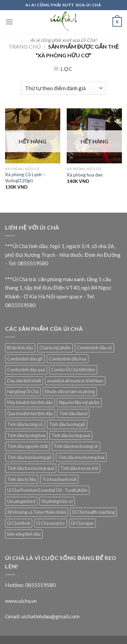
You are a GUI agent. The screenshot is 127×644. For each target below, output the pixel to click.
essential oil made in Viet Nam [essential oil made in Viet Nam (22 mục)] (75, 381)
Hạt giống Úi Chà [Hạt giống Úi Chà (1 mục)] (23, 392)
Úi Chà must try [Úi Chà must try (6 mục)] (51, 523)
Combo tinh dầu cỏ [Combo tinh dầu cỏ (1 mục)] (94, 348)
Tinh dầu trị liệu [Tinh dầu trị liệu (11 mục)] (22, 479)
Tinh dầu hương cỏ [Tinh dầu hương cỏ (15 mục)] (25, 424)
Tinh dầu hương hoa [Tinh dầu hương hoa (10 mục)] (26, 435)
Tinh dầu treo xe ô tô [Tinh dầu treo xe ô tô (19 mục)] (79, 468)
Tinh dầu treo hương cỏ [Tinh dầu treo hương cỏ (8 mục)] (76, 446)
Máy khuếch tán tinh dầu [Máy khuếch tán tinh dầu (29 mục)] (30, 402)
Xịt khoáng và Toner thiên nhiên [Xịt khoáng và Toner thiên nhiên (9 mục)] (37, 512)
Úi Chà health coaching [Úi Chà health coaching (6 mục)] (93, 512)
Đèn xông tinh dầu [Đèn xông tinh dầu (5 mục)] (24, 534)
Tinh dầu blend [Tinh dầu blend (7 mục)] (73, 413)
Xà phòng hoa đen (85, 175)
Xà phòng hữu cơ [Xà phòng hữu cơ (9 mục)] (57, 501)
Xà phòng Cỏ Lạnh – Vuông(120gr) (25, 178)
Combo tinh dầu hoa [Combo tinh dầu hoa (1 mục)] (68, 359)
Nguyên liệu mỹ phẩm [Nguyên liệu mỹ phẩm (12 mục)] (79, 402)
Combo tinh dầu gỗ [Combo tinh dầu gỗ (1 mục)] (25, 359)
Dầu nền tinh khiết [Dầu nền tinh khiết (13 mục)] (24, 381)
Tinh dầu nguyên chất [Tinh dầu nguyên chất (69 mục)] (27, 446)
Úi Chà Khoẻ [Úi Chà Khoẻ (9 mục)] (19, 523)
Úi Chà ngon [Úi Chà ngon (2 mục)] (82, 523)
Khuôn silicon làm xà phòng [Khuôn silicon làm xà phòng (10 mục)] (70, 392)
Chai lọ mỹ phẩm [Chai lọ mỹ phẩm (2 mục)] (55, 348)
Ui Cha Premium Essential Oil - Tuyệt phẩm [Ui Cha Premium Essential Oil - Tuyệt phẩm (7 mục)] (47, 490)
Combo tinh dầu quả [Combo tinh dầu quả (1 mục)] (26, 370)
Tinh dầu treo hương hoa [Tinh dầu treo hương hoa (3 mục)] (81, 457)
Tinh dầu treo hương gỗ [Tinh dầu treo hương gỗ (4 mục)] (29, 457)
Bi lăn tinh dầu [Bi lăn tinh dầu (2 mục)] (20, 348)
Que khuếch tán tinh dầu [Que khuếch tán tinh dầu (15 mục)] (30, 413)
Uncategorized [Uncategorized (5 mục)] (21, 501)
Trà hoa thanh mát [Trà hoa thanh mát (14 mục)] (59, 479)
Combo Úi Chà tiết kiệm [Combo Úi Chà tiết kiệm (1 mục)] (73, 370)
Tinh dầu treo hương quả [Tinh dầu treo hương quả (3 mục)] (31, 468)
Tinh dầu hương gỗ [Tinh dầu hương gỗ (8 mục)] (67, 424)
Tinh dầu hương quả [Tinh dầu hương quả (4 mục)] (71, 435)
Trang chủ (25, 46)
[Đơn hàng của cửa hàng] (63, 88)
